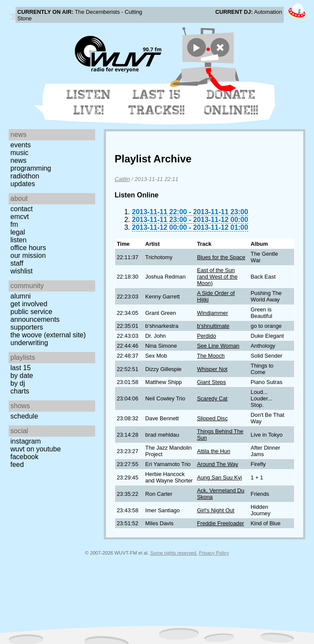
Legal (18, 232)
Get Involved (29, 304)
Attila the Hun (213, 451)
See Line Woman (218, 346)
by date (22, 376)
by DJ (18, 383)
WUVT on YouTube (36, 449)
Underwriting (29, 343)
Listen (18, 240)
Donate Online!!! (231, 102)
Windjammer (212, 313)
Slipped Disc (212, 418)
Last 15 (21, 368)
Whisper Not (212, 369)
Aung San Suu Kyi (219, 477)
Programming (31, 168)
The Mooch (211, 356)
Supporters (27, 327)
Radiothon (25, 176)
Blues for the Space (221, 257)
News (18, 160)
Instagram (26, 441)
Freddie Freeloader (220, 523)
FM (14, 224)
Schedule (24, 416)
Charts (20, 391)
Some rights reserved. (174, 553)
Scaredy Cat (212, 398)
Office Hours (28, 248)
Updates (23, 184)
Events (21, 145)
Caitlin (122, 179)
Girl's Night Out (215, 510)
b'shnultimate (213, 326)
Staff (17, 263)
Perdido (206, 336)
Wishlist (22, 271)
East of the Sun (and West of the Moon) (217, 277)
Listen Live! (89, 102)
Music (19, 153)
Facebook (24, 457)
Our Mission (28, 255)
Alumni (21, 296)
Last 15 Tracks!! (157, 102)
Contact (22, 209)
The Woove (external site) (48, 335)
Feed (17, 465)
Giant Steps (211, 382)
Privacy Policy (214, 553)
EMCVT (20, 217)
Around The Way (217, 464)
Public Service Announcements (35, 316)
